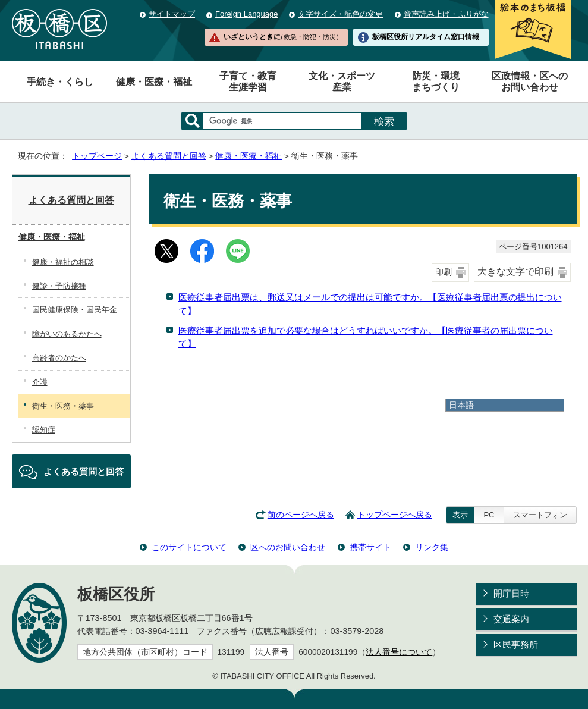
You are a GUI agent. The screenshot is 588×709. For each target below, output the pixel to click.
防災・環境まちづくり (436, 81)
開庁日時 (511, 593)
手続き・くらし (60, 82)
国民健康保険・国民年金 (75, 310)
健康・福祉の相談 (63, 262)
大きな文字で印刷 (515, 272)
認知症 (44, 430)
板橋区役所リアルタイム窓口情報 (426, 37)
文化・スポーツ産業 (342, 81)
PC (489, 515)
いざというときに (283, 37)
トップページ (97, 156)
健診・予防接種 (59, 286)
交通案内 (511, 619)
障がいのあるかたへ (67, 334)
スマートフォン (540, 515)
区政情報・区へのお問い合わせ (530, 81)
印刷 (444, 272)
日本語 (461, 405)
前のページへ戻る (301, 515)
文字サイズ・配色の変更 (340, 14)
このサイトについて (189, 547)
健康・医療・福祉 (154, 82)
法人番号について (399, 652)
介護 (40, 382)
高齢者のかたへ (59, 358)
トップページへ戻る (395, 515)
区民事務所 (516, 644)
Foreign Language (246, 14)
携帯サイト (370, 547)
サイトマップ (172, 14)
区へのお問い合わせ (288, 547)
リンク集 (432, 547)
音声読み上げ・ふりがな (446, 14)
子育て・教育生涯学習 (248, 81)
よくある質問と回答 (169, 156)
